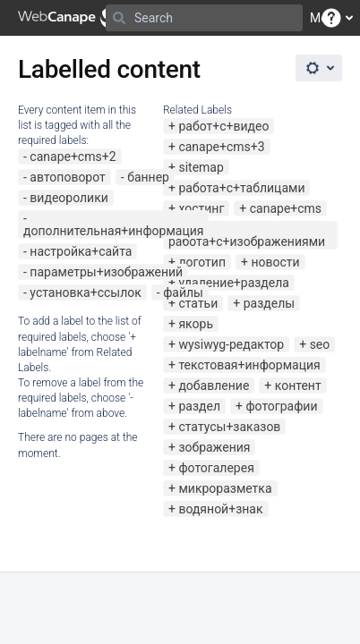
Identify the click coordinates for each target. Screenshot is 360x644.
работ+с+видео (223, 126)
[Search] (119, 18)
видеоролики (69, 198)
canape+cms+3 (221, 147)
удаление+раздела (234, 283)
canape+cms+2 (73, 157)
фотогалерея (216, 468)
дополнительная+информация (113, 231)
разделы (269, 303)
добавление (214, 386)
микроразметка (225, 488)
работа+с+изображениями (247, 241)
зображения (214, 447)
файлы (183, 292)
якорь (196, 324)
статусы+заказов (229, 427)
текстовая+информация (249, 365)
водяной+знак (220, 509)
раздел (199, 406)
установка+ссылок (85, 292)
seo (320, 344)
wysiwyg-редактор (231, 344)
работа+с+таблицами (241, 188)
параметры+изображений (106, 272)
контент (298, 386)
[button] (331, 18)
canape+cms (286, 208)
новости (275, 262)
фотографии (281, 406)
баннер (148, 177)
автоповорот (67, 177)
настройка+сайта (81, 251)
